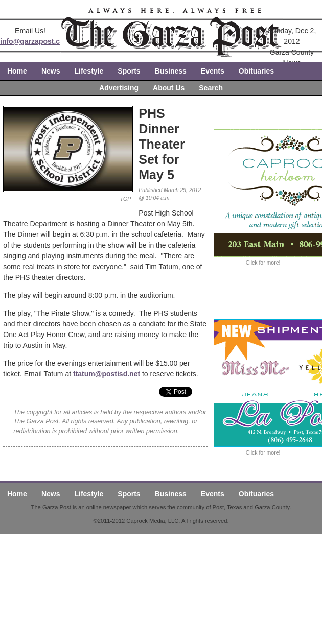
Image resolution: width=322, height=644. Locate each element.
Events (213, 71)
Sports (129, 71)
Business (171, 71)
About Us (169, 88)
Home (17, 71)
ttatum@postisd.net (107, 374)
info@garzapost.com (35, 41)
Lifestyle (89, 71)
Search (211, 88)
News (51, 71)
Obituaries (256, 71)
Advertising (119, 88)
